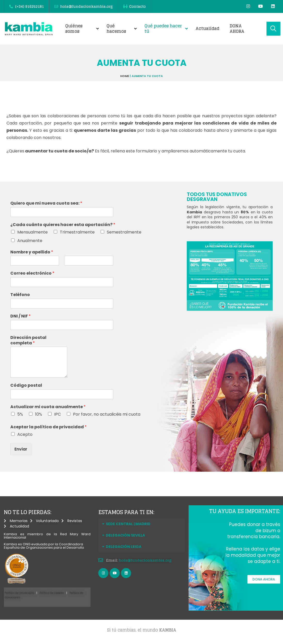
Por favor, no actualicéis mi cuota (107, 414)
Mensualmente (33, 232)
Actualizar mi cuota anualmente (48, 407)
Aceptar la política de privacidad (48, 427)
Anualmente (30, 241)
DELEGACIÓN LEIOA (124, 547)
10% (39, 414)
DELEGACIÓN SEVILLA (125, 535)
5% (20, 414)
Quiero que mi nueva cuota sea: (46, 203)
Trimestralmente (77, 232)
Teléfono (20, 295)
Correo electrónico (32, 273)
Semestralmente (124, 232)
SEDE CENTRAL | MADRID (128, 524)
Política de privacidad (19, 593)
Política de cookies (52, 593)
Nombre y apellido (32, 252)
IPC (58, 414)
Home (125, 76)
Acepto (25, 434)
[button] (142, 524)
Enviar (21, 449)
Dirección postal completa (28, 340)
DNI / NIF (21, 316)
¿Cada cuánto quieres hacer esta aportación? (63, 225)
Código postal (26, 386)
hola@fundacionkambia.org (145, 560)
